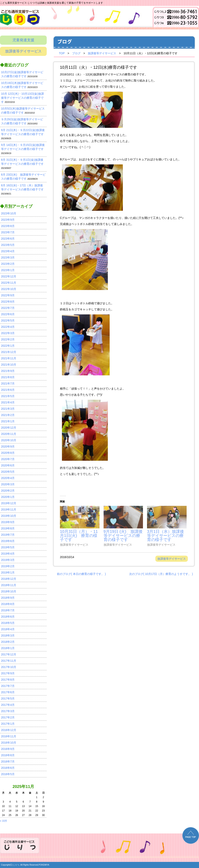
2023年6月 (8, 239)
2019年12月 (9, 503)
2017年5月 (8, 699)
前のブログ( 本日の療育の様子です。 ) (81, 574)
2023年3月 (8, 257)
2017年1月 (8, 724)
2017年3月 (8, 711)
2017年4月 (8, 705)
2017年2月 (8, 717)
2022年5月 (8, 320)
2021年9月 (8, 371)
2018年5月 (8, 623)
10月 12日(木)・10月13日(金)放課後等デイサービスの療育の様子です (22, 98)
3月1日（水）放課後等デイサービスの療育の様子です (165, 535)
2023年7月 (8, 232)
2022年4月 (8, 327)
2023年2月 (8, 264)
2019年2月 (8, 566)
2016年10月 (9, 743)
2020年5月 (8, 472)
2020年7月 (8, 459)
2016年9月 (8, 749)
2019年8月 (8, 528)
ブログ (76, 53)
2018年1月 (8, 648)
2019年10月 (9, 516)
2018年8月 (8, 604)
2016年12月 (9, 730)
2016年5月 (8, 774)
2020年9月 (8, 446)
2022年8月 (8, 302)
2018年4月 (8, 629)
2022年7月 (8, 308)
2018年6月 (8, 617)
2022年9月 (8, 295)
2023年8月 (8, 226)
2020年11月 (9, 434)
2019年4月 (8, 554)
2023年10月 (9, 213)
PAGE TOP (191, 835)
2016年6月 (8, 768)
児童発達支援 (23, 40)
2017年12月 (9, 654)
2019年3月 (8, 560)
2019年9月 (8, 522)
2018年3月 (8, 636)
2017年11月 (9, 661)
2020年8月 (8, 453)
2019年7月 (8, 535)
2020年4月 (8, 478)
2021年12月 (9, 352)
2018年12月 (9, 579)
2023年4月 (8, 251)
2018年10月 (9, 591)
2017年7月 (8, 686)
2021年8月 (8, 377)
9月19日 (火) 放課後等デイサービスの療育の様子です (123, 535)
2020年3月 (8, 484)
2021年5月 (8, 396)
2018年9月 (8, 598)
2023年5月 (8, 245)
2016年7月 (8, 762)
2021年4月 (8, 402)
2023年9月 (8, 220)
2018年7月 (8, 610)
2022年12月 (9, 276)
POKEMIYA (44, 865)
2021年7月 (8, 383)
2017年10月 (9, 667)
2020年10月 (9, 440)
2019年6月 (8, 541)
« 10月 (4, 821)
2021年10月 (9, 365)
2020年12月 (9, 428)
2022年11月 (9, 283)
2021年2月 (8, 415)
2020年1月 (8, 497)
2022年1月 (8, 346)
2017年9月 (8, 673)
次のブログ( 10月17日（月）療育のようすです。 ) (161, 574)
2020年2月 (8, 491)
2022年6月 (8, 314)
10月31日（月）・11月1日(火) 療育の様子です (79, 535)
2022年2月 (8, 339)
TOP (62, 53)
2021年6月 (8, 390)
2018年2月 (8, 642)
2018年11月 (9, 585)
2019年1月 (8, 573)
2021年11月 (9, 358)
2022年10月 (9, 289)
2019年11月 (9, 510)
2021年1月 (8, 421)
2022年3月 (8, 333)
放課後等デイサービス (23, 51)
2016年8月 (8, 755)
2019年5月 (8, 547)
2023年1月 (8, 270)
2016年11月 (9, 736)
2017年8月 (8, 680)
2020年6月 (8, 465)
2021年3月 (8, 409)
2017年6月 (8, 692)
